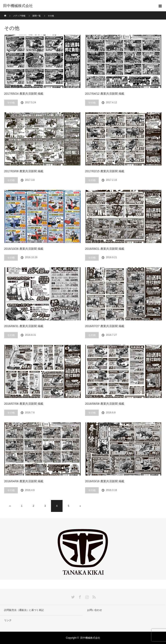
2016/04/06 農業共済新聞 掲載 (24, 481)
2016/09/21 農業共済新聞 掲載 (105, 249)
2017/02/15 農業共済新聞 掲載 (105, 171)
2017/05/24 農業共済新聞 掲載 (24, 94)
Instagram (87, 596)
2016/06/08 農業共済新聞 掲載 (105, 404)
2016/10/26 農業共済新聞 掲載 (24, 249)
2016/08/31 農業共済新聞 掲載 (24, 326)
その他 (11, 103)
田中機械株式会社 (18, 6)
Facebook (79, 596)
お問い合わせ (95, 610)
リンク (8, 620)
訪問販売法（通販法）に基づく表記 (24, 610)
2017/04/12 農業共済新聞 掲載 (105, 94)
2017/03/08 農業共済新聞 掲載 (24, 171)
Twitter (72, 596)
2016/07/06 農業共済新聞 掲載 (24, 404)
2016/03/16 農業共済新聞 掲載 (105, 481)
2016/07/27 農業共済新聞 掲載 (105, 326)
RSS (94, 596)
